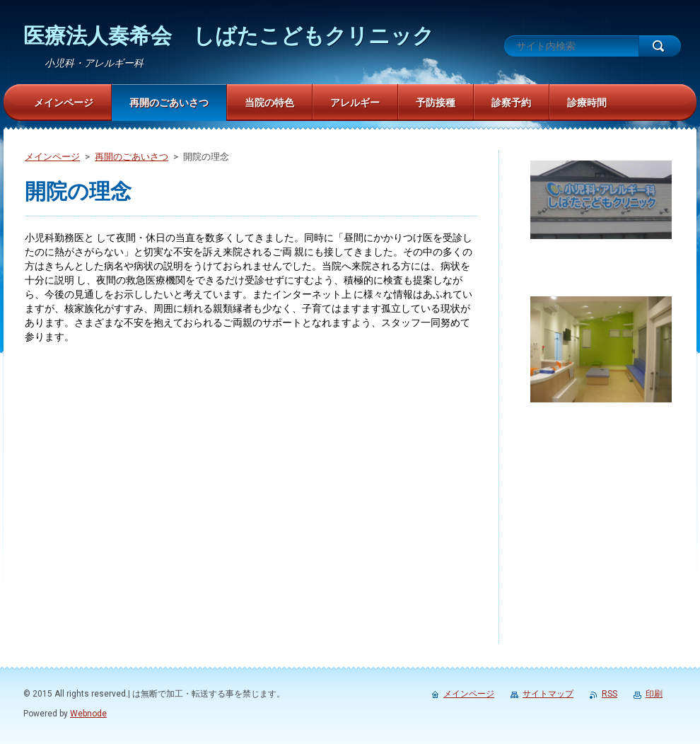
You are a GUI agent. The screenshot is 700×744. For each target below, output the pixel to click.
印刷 (654, 694)
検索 (660, 46)
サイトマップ (548, 694)
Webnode (88, 714)
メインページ (52, 157)
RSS (609, 694)
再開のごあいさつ (132, 157)
